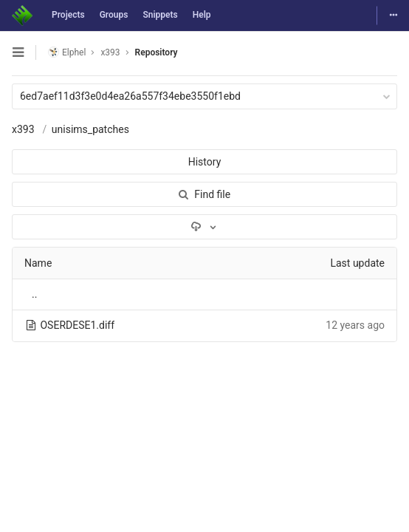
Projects (68, 15)
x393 (23, 129)
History (205, 162)
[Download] (205, 227)
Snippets (160, 15)
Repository (157, 52)
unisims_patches (90, 129)
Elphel (67, 52)
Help (202, 15)
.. (34, 294)
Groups (114, 15)
